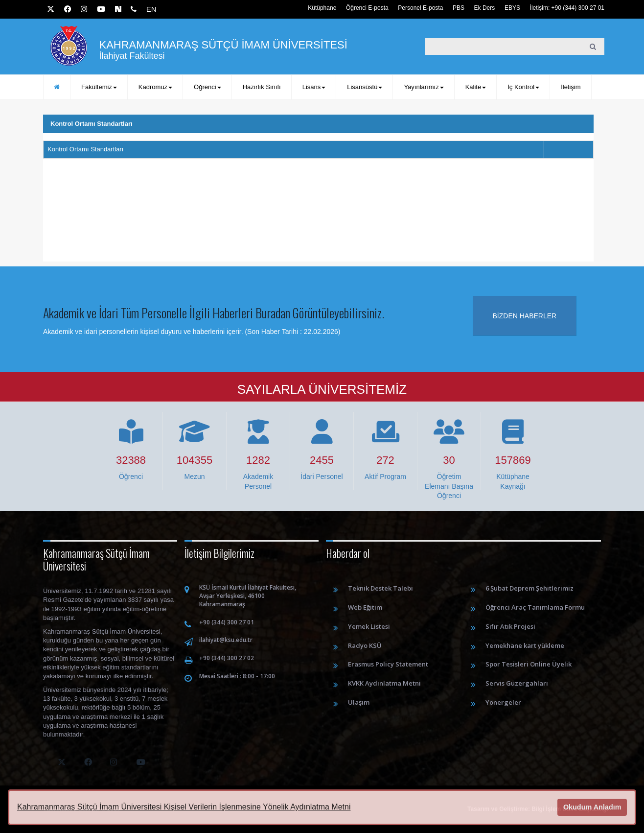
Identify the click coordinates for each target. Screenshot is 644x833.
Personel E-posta (420, 8)
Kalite (476, 87)
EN (151, 9)
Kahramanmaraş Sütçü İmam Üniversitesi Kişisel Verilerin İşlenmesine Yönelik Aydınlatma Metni (184, 807)
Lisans (314, 87)
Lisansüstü (365, 87)
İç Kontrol (523, 87)
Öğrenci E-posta (367, 8)
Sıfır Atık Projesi (510, 626)
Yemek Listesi (369, 626)
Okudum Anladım (592, 807)
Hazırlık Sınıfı (262, 87)
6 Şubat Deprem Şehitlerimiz (529, 588)
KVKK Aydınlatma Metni (384, 683)
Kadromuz (155, 87)
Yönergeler (503, 702)
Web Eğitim (365, 607)
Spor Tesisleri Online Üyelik (529, 664)
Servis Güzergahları (517, 683)
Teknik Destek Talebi (380, 588)
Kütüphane (322, 8)
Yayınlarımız (424, 87)
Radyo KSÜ (365, 645)
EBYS (512, 8)
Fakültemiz (99, 87)
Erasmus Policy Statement (388, 664)
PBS (459, 8)
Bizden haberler (525, 316)
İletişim (571, 87)
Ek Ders (485, 8)
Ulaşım (359, 702)
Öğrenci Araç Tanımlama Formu (535, 607)
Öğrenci (207, 87)
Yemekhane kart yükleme (525, 645)
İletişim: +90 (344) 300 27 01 (567, 8)
